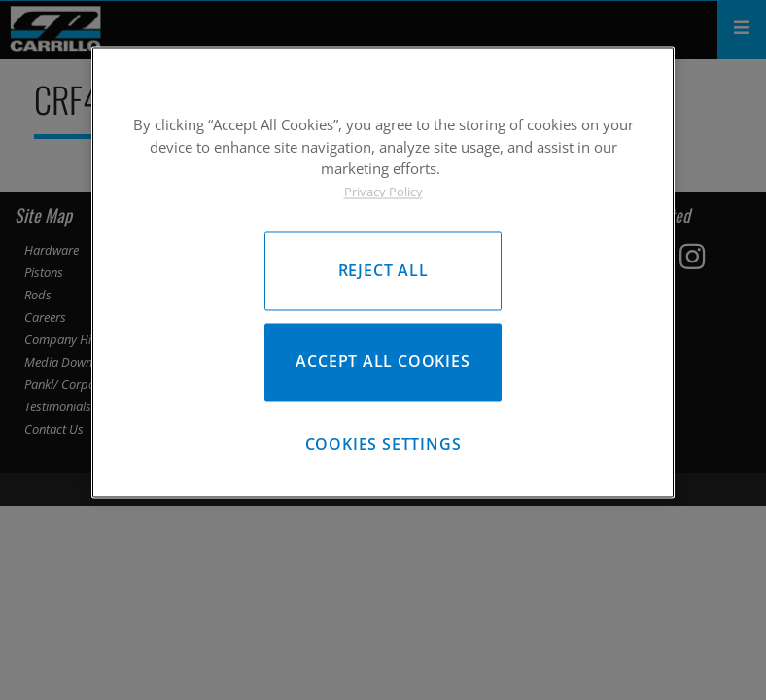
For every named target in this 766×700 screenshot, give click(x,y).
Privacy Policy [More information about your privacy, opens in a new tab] (383, 192)
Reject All (383, 270)
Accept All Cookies (383, 362)
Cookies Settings (383, 445)
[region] (383, 272)
